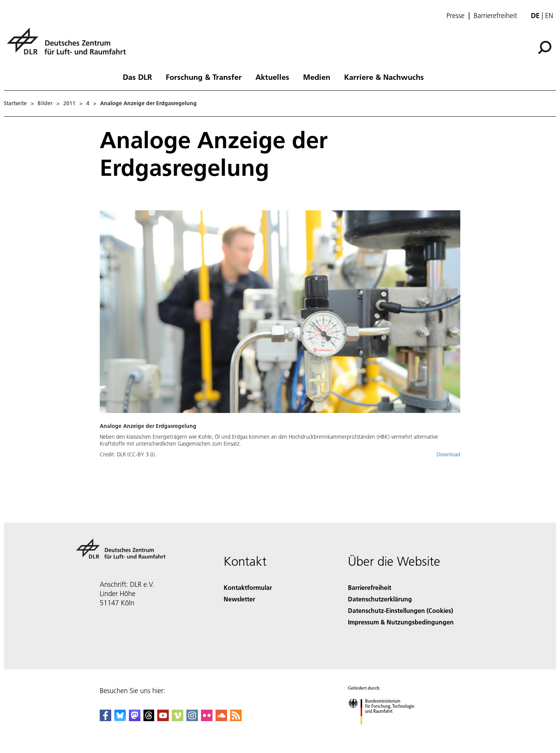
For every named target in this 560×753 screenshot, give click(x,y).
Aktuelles (272, 77)
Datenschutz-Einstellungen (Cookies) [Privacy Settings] (400, 610)
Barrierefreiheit (495, 16)
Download (448, 454)
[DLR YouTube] (163, 719)
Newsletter (239, 599)
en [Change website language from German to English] (549, 16)
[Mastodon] (135, 719)
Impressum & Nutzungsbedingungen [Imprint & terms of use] (401, 622)
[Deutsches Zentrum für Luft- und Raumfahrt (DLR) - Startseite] (69, 45)
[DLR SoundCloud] (221, 719)
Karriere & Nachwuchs (384, 77)
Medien (317, 77)
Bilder (45, 103)
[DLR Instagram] (192, 719)
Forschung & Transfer (204, 77)
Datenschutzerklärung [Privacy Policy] (380, 599)
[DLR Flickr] (207, 719)
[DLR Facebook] (105, 719)
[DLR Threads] (149, 719)
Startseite (15, 103)
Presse (455, 16)
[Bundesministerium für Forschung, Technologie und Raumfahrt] (385, 731)
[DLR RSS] (236, 719)
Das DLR (137, 77)
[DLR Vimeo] (178, 719)
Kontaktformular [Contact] (248, 587)
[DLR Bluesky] (120, 719)
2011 (69, 103)
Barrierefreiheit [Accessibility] (370, 587)
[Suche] (545, 48)
